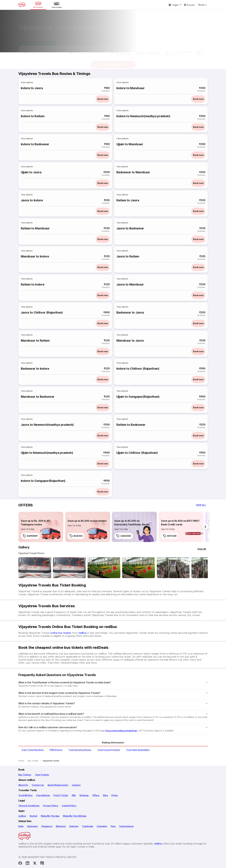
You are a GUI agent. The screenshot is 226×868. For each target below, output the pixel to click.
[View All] (202, 549)
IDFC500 (170, 536)
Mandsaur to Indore (35, 256)
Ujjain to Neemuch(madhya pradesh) (47, 453)
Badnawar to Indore (35, 369)
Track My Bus (25, 795)
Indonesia (32, 826)
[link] (41, 527)
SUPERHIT (30, 536)
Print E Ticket (61, 795)
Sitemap (84, 795)
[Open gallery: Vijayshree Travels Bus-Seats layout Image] (173, 568)
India (21, 826)
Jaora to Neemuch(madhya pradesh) (47, 425)
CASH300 (124, 536)
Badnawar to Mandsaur (133, 172)
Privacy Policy (51, 806)
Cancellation (43, 795)
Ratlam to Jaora (128, 200)
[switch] (199, 50)
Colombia (102, 826)
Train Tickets (42, 775)
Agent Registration (58, 785)
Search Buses (113, 62)
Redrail (33, 816)
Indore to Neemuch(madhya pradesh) (143, 116)
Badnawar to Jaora (130, 312)
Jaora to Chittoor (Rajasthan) (42, 312)
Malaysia (61, 826)
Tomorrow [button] (153, 50)
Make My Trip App (50, 816)
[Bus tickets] (38, 5)
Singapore (47, 826)
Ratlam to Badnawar (131, 425)
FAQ (74, 795)
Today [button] (139, 50)
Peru (113, 826)
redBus (82, 633)
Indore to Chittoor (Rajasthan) (138, 369)
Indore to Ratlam (33, 116)
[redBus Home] (22, 5)
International (126, 826)
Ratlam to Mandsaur (35, 228)
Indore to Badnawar (35, 144)
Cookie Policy (69, 806)
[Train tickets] (57, 5)
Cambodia (88, 826)
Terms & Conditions (29, 806)
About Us (23, 785)
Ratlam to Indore (33, 284)
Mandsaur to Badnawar (38, 397)
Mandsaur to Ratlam (35, 341)
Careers (76, 785)
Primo (115, 795)
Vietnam (74, 826)
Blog (105, 795)
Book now (103, 99)
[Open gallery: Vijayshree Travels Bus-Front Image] (35, 568)
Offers (96, 795)
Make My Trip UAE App (75, 816)
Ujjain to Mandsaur (130, 144)
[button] (43, 50)
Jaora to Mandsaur (130, 284)
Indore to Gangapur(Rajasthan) (43, 481)
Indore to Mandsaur (131, 88)
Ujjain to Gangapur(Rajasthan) (138, 397)
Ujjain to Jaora (31, 172)
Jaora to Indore (32, 200)
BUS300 (76, 536)
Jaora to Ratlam (128, 256)
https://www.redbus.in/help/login (121, 731)
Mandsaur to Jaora (130, 341)
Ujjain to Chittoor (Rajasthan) (137, 453)
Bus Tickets (25, 775)
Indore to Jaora (32, 88)
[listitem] (24, 516)
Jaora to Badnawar (130, 228)
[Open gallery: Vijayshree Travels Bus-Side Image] (104, 568)
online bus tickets (61, 633)
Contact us (38, 785)
